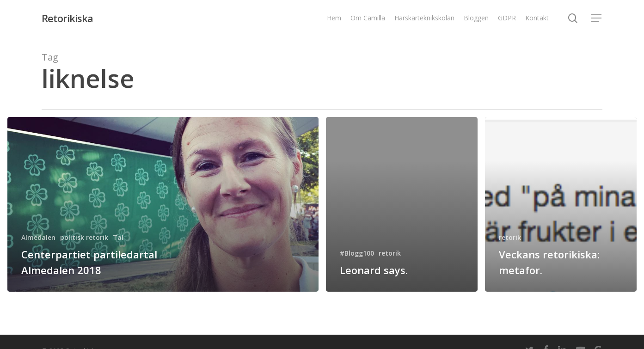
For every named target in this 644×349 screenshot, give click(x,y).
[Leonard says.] (402, 204)
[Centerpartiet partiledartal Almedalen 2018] (163, 204)
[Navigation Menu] (597, 18)
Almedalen (38, 237)
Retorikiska (67, 18)
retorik (390, 253)
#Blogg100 (357, 253)
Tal (118, 237)
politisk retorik (84, 237)
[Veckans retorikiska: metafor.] (561, 204)
